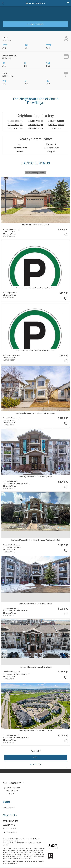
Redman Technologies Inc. (34, 839)
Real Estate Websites (19, 839)
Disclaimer (15, 841)
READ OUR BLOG (10, 833)
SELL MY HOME (9, 825)
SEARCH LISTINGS (10, 821)
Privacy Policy (7, 841)
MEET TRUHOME (10, 829)
